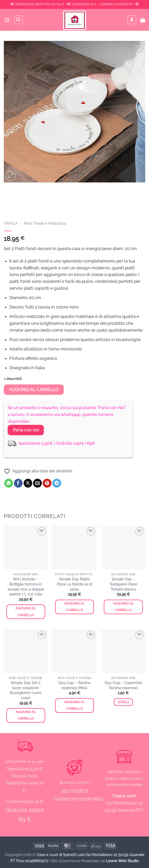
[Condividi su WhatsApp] (9, 483)
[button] (7, 20)
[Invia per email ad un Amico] (37, 483)
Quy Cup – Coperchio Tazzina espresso (123, 685)
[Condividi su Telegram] (57, 483)
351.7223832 (74, 790)
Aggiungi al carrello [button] (26, 612)
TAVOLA (11, 223)
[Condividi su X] (28, 483)
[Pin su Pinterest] (47, 483)
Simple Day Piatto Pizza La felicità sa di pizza (74, 584)
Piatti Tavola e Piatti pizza (45, 223)
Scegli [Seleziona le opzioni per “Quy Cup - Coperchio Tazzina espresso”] (123, 702)
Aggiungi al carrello (34, 390)
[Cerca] (19, 20)
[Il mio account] (132, 20)
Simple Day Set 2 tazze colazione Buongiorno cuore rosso (26, 690)
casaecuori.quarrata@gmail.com (91, 799)
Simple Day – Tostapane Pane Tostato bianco (123, 584)
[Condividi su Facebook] (18, 483)
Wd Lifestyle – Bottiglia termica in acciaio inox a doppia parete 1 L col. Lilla (26, 587)
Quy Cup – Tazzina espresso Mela (74, 685)
